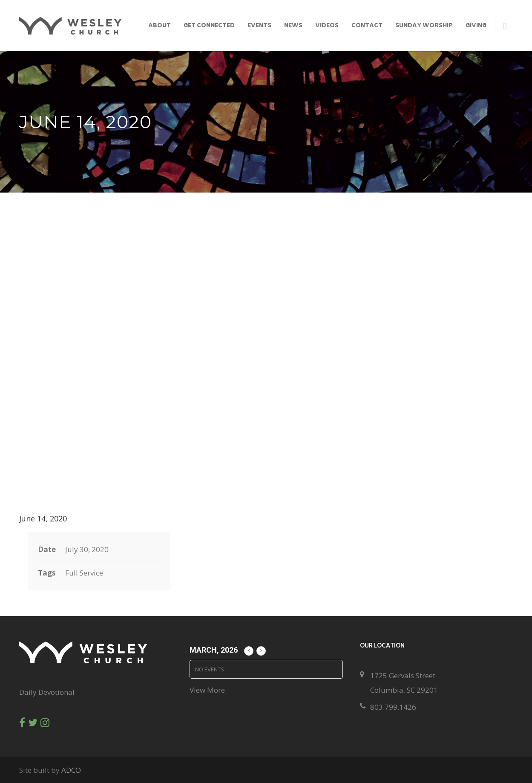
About (160, 26)
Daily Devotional (47, 692)
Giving (476, 26)
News (293, 26)
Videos (327, 26)
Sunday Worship (424, 26)
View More (207, 690)
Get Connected (209, 26)
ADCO (71, 770)
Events (259, 26)
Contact (367, 26)
